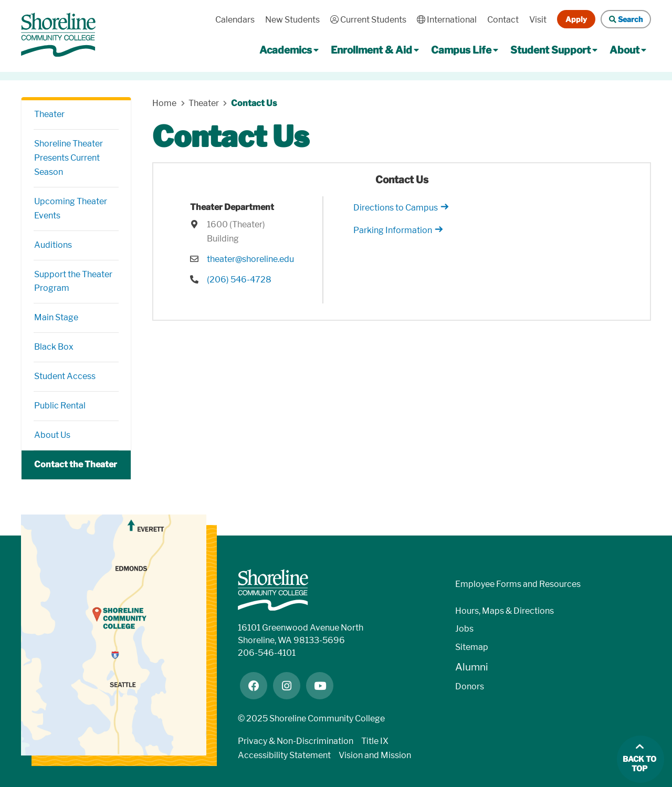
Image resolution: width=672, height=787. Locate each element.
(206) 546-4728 (239, 280)
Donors (470, 686)
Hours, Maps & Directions (505, 611)
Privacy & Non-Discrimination (296, 741)
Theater (49, 114)
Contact (503, 20)
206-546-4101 (267, 653)
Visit (538, 20)
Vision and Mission (375, 755)
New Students (292, 20)
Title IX (375, 741)
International (447, 20)
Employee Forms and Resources (518, 584)
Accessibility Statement (284, 755)
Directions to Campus (396, 208)
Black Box (54, 347)
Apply (576, 19)
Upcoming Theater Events (71, 208)
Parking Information (393, 230)
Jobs (464, 629)
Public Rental (60, 406)
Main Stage (56, 317)
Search (626, 19)
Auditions (53, 245)
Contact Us (254, 103)
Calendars (235, 20)
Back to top (639, 764)
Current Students (368, 20)
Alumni (472, 667)
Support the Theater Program (73, 281)
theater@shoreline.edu (250, 259)
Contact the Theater (76, 464)
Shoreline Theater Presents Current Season (69, 158)
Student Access (65, 376)
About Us (52, 435)
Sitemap (472, 647)
